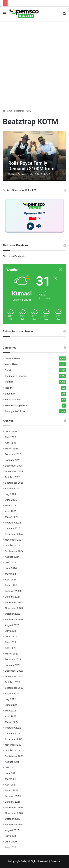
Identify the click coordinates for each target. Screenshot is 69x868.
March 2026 (12, 449)
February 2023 (13, 659)
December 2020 (14, 807)
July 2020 (10, 836)
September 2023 (14, 619)
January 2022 (13, 733)
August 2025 (12, 488)
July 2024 (10, 562)
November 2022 (14, 676)
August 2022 (12, 693)
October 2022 (13, 682)
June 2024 (11, 568)
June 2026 (11, 431)
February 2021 (13, 796)
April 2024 (11, 580)
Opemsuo (56, 861)
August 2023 (12, 625)
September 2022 (14, 688)
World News (12, 364)
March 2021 (12, 790)
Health (9, 388)
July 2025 (10, 494)
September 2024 (14, 551)
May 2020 (10, 847)
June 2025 (11, 500)
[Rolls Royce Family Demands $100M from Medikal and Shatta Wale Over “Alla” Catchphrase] (34, 156)
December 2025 (14, 466)
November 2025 (14, 471)
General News (13, 358)
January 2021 (13, 802)
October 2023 (13, 614)
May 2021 (10, 779)
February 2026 (13, 454)
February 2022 (13, 728)
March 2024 (12, 585)
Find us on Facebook (14, 256)
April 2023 (11, 648)
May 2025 (10, 505)
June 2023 (11, 636)
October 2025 (13, 477)
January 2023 (13, 665)
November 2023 (14, 608)
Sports (9, 370)
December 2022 (14, 671)
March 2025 (12, 517)
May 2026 (10, 437)
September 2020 (14, 824)
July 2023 (10, 631)
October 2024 (13, 545)
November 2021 (14, 745)
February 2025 (13, 523)
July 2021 (10, 767)
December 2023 (14, 602)
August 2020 (12, 830)
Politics (9, 382)
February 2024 (13, 591)
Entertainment (13, 399)
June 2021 (11, 773)
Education (11, 394)
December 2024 (14, 534)
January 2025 (13, 528)
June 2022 (11, 705)
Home (7, 111)
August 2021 (12, 762)
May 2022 (10, 711)
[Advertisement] (34, 72)
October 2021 (13, 750)
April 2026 (11, 443)
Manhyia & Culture (15, 411)
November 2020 (14, 813)
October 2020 (13, 819)
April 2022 (11, 716)
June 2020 (11, 842)
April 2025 (11, 511)
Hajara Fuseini (18, 174)
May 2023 (10, 642)
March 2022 (12, 722)
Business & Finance (16, 376)
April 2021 (11, 785)
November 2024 (14, 540)
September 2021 (14, 756)
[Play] (30, 226)
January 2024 (13, 597)
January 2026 (13, 460)
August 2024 (12, 557)
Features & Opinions (16, 405)
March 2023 (12, 654)
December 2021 (14, 739)
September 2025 (14, 483)
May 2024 (10, 574)
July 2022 (10, 699)
